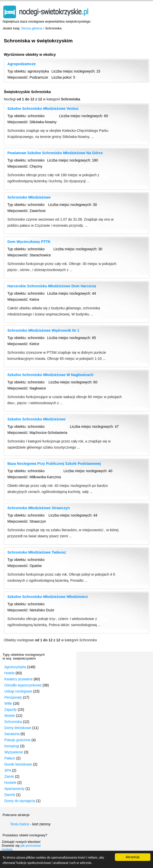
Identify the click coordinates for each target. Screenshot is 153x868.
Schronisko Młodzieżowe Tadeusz (37, 552)
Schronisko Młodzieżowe (29, 197)
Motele (10, 716)
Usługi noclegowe (18, 691)
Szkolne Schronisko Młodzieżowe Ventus (43, 109)
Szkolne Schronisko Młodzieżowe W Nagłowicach (50, 375)
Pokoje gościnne (17, 740)
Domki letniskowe (18, 764)
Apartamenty (14, 789)
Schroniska (13, 722)
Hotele (9, 673)
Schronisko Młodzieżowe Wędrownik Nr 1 (43, 330)
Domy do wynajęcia (20, 801)
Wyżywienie (14, 752)
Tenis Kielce (20, 824)
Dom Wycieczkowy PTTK (29, 242)
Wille (8, 703)
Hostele (10, 783)
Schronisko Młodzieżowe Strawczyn (39, 508)
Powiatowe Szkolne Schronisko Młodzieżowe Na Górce (55, 153)
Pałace (10, 758)
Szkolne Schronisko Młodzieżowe (36, 419)
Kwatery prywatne (18, 679)
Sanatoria (12, 734)
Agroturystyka (15, 667)
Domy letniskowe (18, 728)
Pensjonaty (13, 697)
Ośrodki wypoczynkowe (23, 685)
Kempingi (12, 746)
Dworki (10, 795)
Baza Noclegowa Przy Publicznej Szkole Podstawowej (54, 464)
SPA (8, 770)
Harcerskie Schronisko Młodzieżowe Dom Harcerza (52, 286)
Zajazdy (11, 710)
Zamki (9, 776)
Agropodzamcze (21, 64)
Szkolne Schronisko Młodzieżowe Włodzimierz (48, 597)
